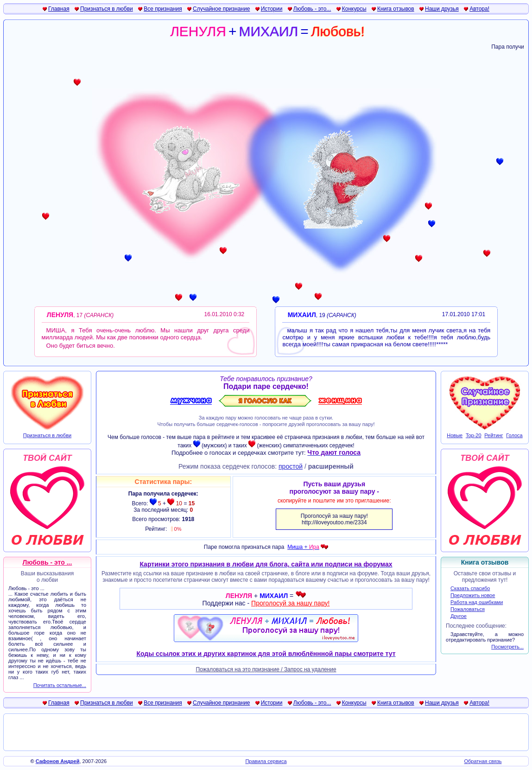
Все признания (163, 9)
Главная (59, 9)
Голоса (514, 435)
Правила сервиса (266, 761)
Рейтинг (494, 435)
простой (291, 466)
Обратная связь (483, 761)
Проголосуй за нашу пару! (290, 603)
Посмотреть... (507, 647)
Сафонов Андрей (58, 761)
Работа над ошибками (477, 602)
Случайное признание (221, 9)
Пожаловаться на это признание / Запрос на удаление (266, 669)
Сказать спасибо (470, 588)
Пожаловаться (468, 609)
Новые (455, 435)
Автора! (479, 9)
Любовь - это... (312, 9)
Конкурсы (354, 9)
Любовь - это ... (47, 562)
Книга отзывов (396, 9)
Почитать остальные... (60, 685)
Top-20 (474, 435)
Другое (459, 616)
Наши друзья (442, 9)
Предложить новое (473, 595)
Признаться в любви (107, 9)
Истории (272, 9)
